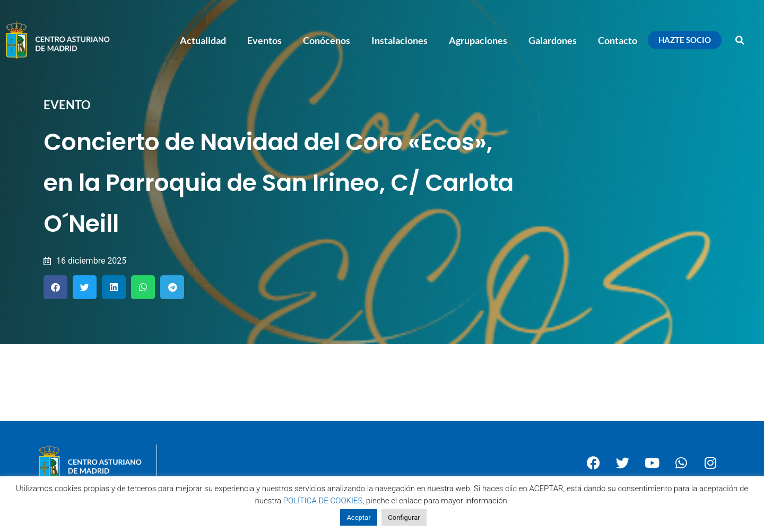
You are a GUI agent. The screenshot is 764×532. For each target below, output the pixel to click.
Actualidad (203, 40)
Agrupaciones (478, 40)
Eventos (264, 40)
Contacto (618, 40)
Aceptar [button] (358, 517)
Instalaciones (400, 40)
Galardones (553, 40)
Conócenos (327, 40)
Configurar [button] (404, 517)
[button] (740, 40)
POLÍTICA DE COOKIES (323, 501)
